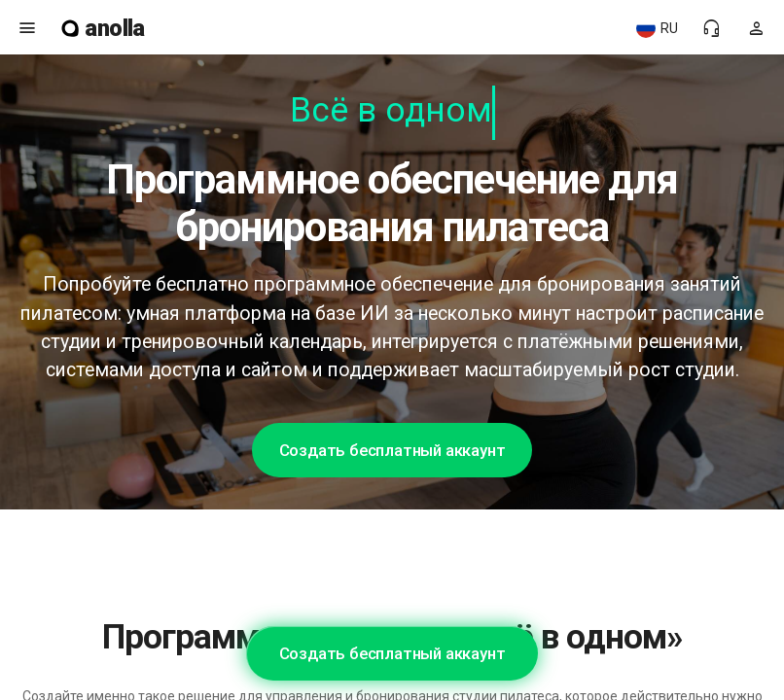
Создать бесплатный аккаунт (392, 450)
